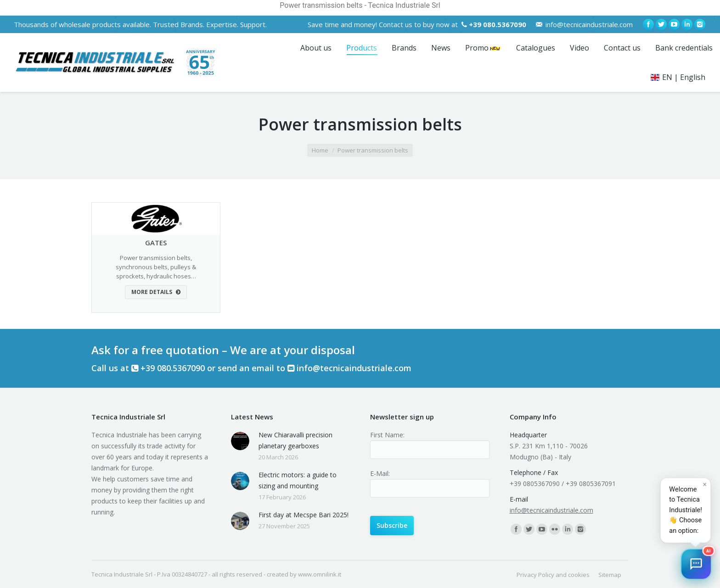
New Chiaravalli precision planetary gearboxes (295, 440)
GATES (156, 243)
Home (320, 150)
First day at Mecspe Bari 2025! (304, 515)
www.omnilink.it (320, 574)
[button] (696, 564)
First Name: (387, 435)
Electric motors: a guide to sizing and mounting (298, 480)
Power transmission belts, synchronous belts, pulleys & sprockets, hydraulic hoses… (156, 267)
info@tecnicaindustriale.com (589, 24)
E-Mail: (380, 473)
